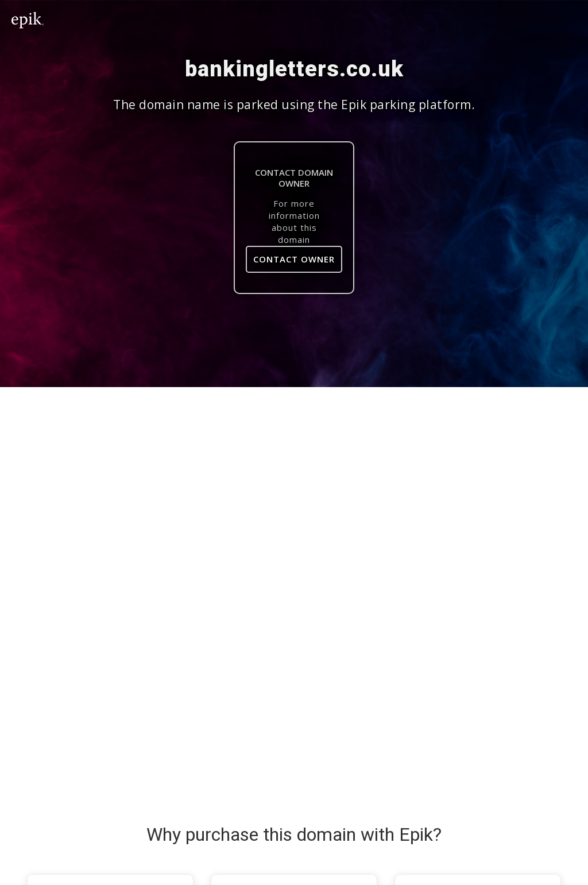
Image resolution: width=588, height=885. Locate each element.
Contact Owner (294, 259)
